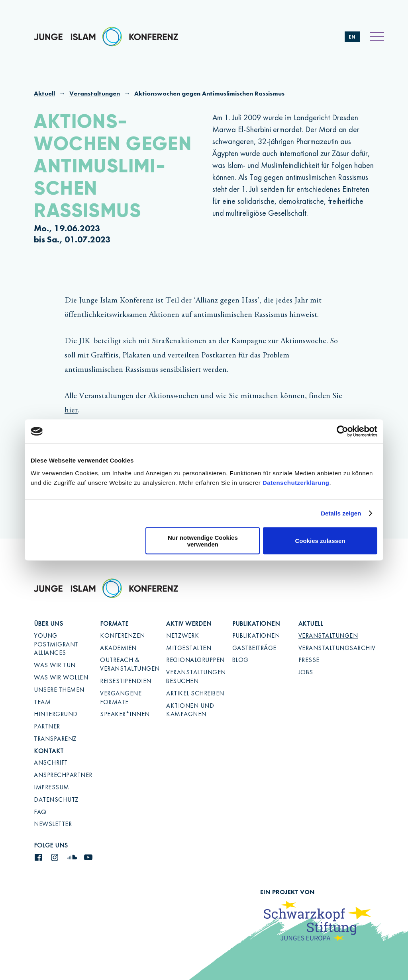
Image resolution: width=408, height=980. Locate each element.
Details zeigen (341, 513)
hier (71, 411)
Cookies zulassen (320, 541)
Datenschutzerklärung (296, 482)
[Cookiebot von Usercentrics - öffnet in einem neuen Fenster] (342, 431)
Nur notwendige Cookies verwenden (203, 541)
